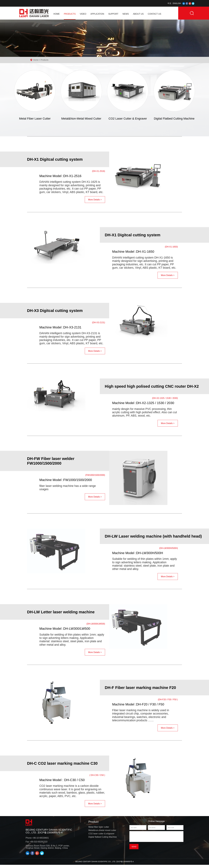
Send (134, 851)
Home (36, 60)
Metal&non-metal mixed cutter (102, 833)
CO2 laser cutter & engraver (101, 837)
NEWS (126, 14)
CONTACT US (154, 14)
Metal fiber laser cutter (99, 830)
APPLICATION (97, 14)
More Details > (95, 204)
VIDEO (83, 14)
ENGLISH (175, 3)
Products (45, 60)
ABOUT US (138, 14)
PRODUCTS (70, 14)
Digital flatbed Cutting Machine (103, 840)
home (57, 14)
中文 (169, 3)
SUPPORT (113, 14)
